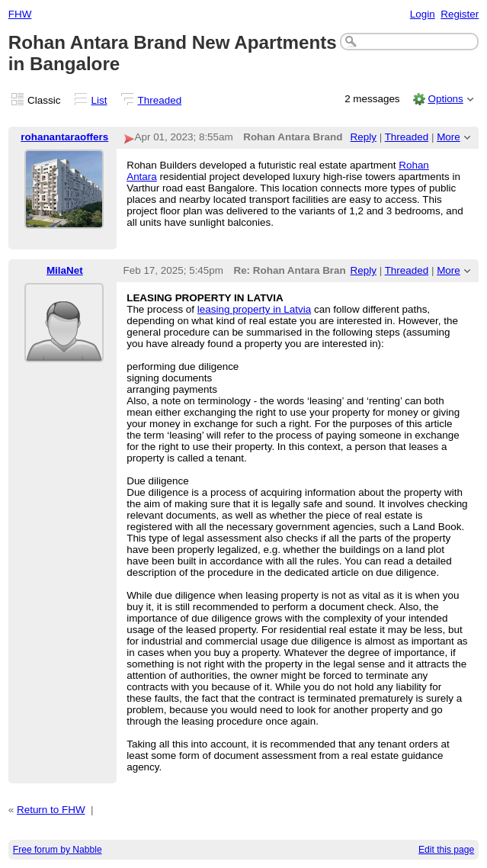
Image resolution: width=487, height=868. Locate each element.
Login (423, 14)
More (449, 137)
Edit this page (446, 850)
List (99, 100)
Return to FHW (51, 810)
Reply (364, 137)
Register (460, 14)
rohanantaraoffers (64, 137)
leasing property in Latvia (254, 309)
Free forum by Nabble (58, 850)
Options (445, 99)
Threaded (160, 100)
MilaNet (65, 270)
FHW (20, 14)
